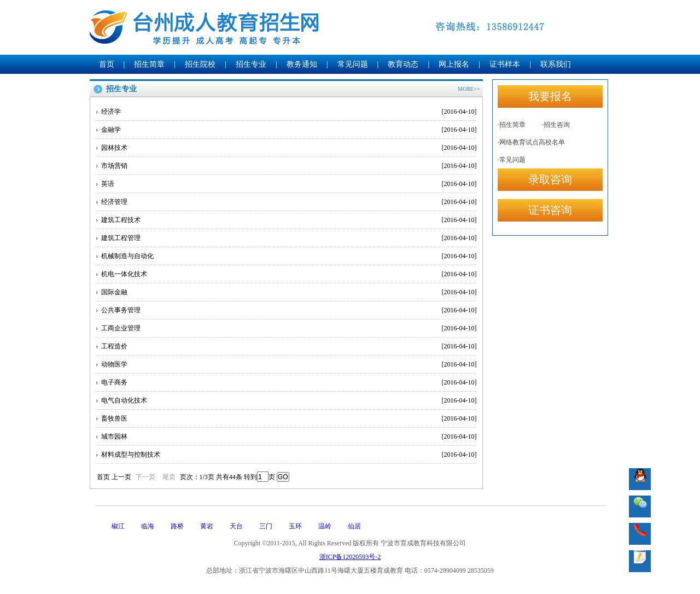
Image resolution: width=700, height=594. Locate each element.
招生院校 (200, 64)
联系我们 (556, 64)
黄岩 (207, 526)
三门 (266, 526)
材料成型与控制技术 (289, 455)
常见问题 (353, 64)
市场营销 (289, 166)
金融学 (289, 130)
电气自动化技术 (289, 400)
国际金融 (289, 292)
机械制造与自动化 (289, 256)
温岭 (325, 526)
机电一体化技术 (289, 274)
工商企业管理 (289, 328)
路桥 (177, 526)
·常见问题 (512, 160)
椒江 (118, 526)
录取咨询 (550, 179)
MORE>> (469, 89)
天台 (236, 526)
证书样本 (505, 64)
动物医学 (289, 364)
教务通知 (302, 64)
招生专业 (251, 64)
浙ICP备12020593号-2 (350, 557)
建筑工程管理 (289, 238)
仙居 (354, 526)
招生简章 (149, 64)
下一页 (145, 477)
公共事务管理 (289, 310)
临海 (148, 526)
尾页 (169, 477)
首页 (107, 64)
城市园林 (289, 436)
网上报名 (454, 64)
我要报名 (550, 96)
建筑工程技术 (289, 220)
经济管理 (289, 202)
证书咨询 (550, 210)
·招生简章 (512, 125)
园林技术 (289, 148)
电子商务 (289, 382)
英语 (289, 184)
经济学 (289, 112)
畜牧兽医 (289, 418)
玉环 (295, 526)
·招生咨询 (556, 125)
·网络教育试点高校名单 (531, 142)
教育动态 (403, 64)
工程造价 (289, 346)
